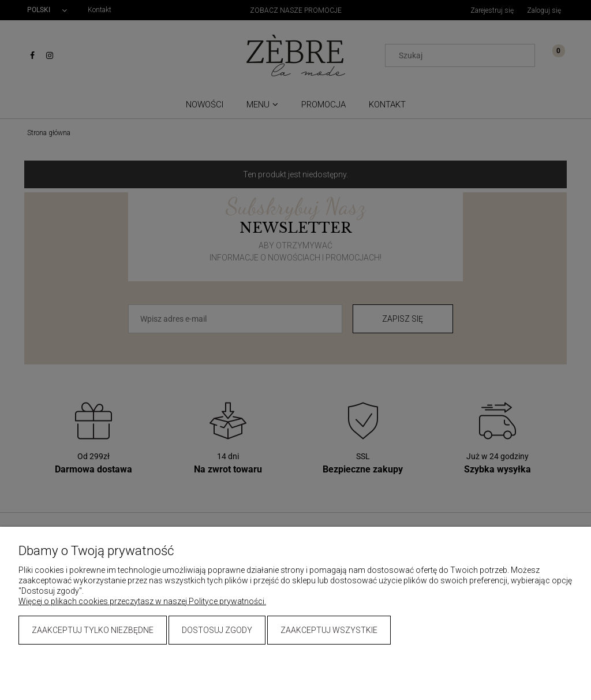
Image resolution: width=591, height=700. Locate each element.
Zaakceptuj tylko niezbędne (93, 630)
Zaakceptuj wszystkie (329, 630)
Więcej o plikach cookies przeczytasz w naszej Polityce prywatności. (142, 601)
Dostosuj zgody (217, 630)
